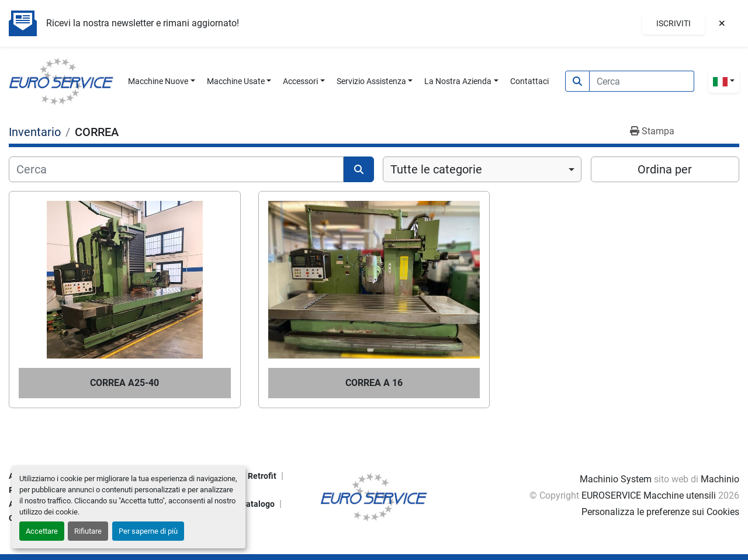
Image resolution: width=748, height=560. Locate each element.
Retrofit (262, 476)
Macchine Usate (236, 81)
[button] (162, 81)
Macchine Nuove (158, 81)
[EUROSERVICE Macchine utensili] (374, 496)
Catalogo (258, 504)
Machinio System (616, 479)
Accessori (300, 81)
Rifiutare (88, 531)
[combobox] (482, 169)
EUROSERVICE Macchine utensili (649, 495)
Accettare (42, 531)
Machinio (720, 479)
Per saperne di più (148, 531)
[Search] (642, 81)
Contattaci (529, 81)
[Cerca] (176, 169)
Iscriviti (673, 23)
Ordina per (665, 169)
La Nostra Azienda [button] (458, 81)
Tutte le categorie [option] (436, 169)
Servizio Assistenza (371, 81)
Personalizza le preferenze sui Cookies (660, 512)
